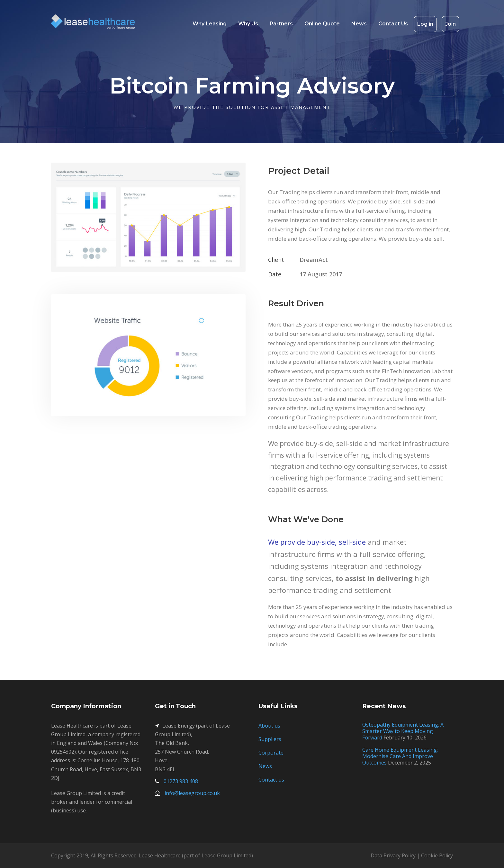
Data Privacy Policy (393, 855)
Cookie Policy (437, 855)
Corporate (271, 753)
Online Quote (322, 24)
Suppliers (270, 739)
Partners (281, 24)
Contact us (271, 780)
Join (450, 24)
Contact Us (393, 24)
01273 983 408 (181, 781)
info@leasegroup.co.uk (192, 793)
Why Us (248, 24)
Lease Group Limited (226, 855)
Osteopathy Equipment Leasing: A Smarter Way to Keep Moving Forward (403, 731)
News (359, 24)
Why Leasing (210, 24)
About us (269, 726)
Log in (425, 24)
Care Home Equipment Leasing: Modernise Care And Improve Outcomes (400, 756)
